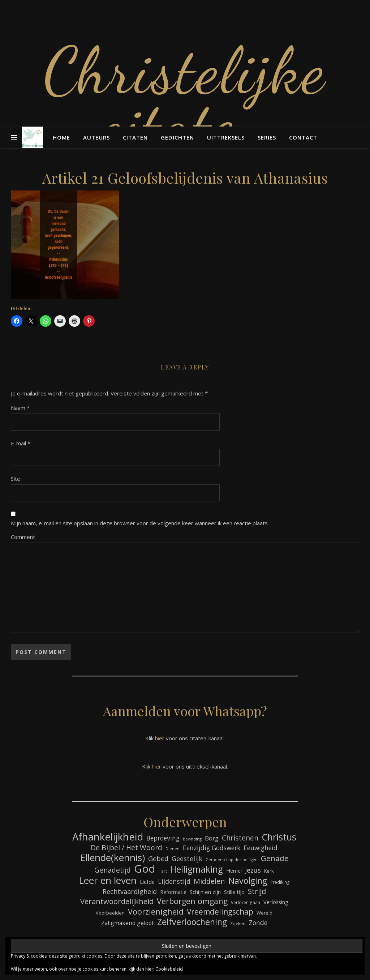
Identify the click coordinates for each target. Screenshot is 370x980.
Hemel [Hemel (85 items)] (234, 871)
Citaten (135, 137)
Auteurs (96, 137)
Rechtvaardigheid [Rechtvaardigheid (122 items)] (130, 891)
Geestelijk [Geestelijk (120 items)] (187, 859)
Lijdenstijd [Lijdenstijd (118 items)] (174, 881)
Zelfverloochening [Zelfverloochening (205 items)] (192, 922)
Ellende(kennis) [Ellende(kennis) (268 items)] (112, 858)
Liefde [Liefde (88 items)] (147, 882)
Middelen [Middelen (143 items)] (209, 881)
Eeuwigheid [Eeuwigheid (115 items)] (261, 848)
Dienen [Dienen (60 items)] (173, 849)
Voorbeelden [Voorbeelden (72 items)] (110, 913)
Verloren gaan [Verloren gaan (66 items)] (246, 902)
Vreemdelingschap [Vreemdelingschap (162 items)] (220, 912)
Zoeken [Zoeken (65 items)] (238, 923)
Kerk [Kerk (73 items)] (269, 871)
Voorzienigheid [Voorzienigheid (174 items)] (156, 911)
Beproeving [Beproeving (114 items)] (163, 838)
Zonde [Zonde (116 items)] (258, 923)
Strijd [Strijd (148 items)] (257, 891)
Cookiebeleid (169, 969)
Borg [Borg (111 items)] (212, 838)
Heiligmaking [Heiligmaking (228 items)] (197, 869)
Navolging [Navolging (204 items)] (248, 881)
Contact (303, 137)
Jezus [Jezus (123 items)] (253, 870)
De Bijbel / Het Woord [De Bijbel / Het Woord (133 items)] (126, 848)
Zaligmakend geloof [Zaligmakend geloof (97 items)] (128, 923)
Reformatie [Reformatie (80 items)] (173, 892)
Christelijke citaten (185, 98)
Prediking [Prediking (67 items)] (280, 882)
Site (16, 479)
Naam (20, 408)
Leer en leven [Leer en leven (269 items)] (108, 880)
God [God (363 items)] (145, 869)
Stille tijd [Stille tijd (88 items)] (234, 892)
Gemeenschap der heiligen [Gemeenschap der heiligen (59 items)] (232, 860)
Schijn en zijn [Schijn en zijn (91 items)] (205, 892)
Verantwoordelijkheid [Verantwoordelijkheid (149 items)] (117, 901)
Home (61, 137)
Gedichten (177, 137)
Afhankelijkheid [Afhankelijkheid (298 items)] (108, 837)
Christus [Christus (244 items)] (279, 837)
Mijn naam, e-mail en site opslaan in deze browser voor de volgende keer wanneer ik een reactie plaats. (140, 523)
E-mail (21, 443)
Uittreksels (226, 137)
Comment (23, 537)
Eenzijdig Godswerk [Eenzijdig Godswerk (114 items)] (212, 848)
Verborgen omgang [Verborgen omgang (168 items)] (192, 901)
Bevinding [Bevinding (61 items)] (192, 839)
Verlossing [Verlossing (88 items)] (276, 902)
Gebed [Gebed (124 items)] (158, 858)
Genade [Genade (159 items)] (275, 858)
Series (267, 137)
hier (160, 738)
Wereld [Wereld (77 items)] (264, 913)
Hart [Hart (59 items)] (163, 871)
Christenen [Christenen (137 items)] (240, 838)
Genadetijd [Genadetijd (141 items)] (113, 870)
